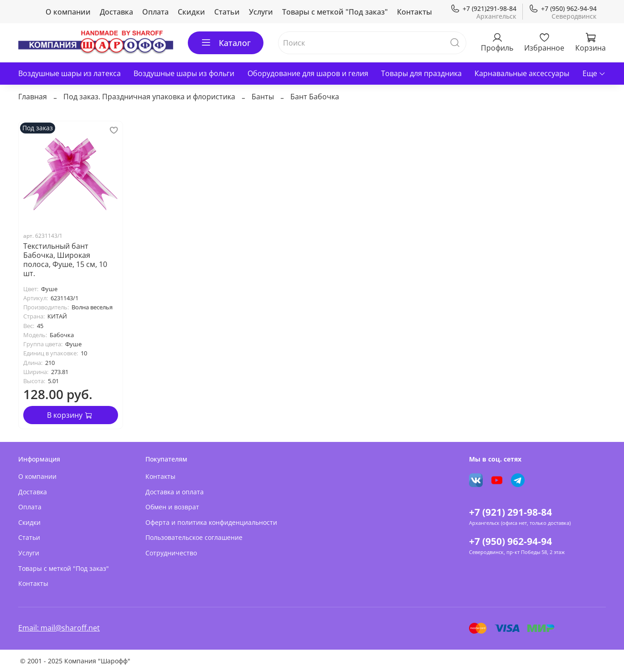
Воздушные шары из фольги (184, 73)
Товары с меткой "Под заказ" (335, 12)
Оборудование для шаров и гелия (308, 73)
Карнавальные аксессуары (522, 73)
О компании (68, 12)
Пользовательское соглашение (194, 537)
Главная (33, 97)
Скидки (191, 12)
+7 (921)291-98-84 (483, 8)
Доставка (116, 12)
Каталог (226, 43)
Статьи (227, 12)
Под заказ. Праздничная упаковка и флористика (149, 97)
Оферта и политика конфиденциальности (211, 522)
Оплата (155, 12)
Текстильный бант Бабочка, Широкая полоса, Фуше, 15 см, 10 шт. (65, 260)
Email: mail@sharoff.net (59, 628)
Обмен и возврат (172, 507)
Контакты (415, 12)
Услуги (261, 12)
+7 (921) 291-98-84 (511, 512)
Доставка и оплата (175, 492)
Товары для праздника (421, 73)
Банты (263, 97)
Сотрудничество (171, 553)
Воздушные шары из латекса (70, 73)
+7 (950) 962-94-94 (563, 8)
